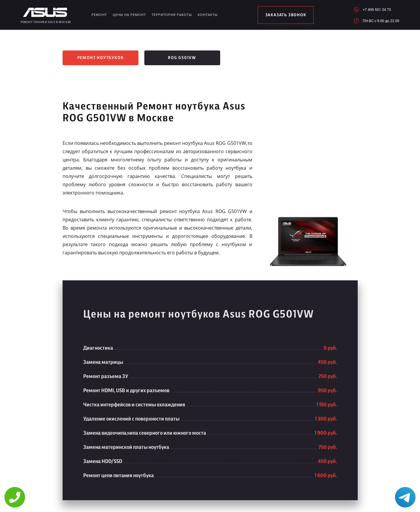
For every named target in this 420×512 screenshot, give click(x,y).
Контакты (208, 15)
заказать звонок (286, 15)
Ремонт (99, 15)
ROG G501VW (182, 58)
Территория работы (172, 15)
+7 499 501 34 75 (377, 9)
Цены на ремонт (129, 15)
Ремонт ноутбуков (100, 58)
